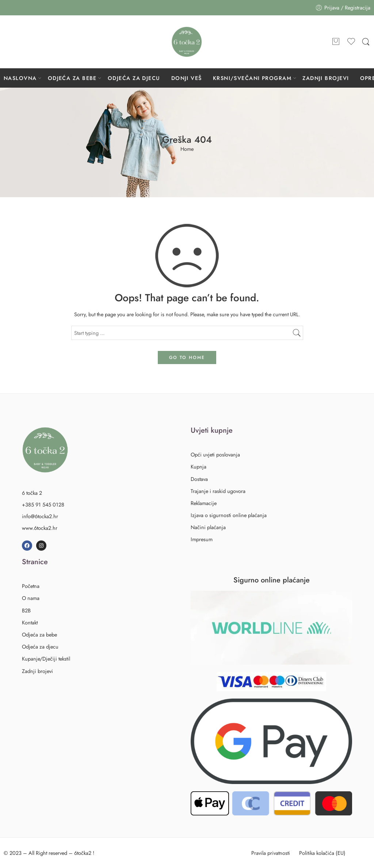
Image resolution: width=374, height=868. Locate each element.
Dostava (199, 479)
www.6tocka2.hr (40, 528)
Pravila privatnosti (271, 853)
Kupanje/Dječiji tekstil (46, 659)
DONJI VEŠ (187, 78)
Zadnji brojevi (37, 671)
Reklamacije (204, 503)
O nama (31, 598)
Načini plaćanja (208, 527)
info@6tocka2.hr (40, 516)
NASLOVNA (20, 78)
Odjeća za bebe (41, 634)
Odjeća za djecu (41, 647)
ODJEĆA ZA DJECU (134, 78)
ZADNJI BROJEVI (326, 78)
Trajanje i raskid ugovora (218, 491)
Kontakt (30, 622)
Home (187, 149)
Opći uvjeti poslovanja (215, 454)
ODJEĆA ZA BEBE (72, 78)
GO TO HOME (187, 357)
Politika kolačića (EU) (322, 853)
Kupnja (199, 466)
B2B (26, 610)
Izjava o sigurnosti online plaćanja (229, 515)
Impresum (202, 539)
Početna (31, 586)
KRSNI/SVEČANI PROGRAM (252, 78)
